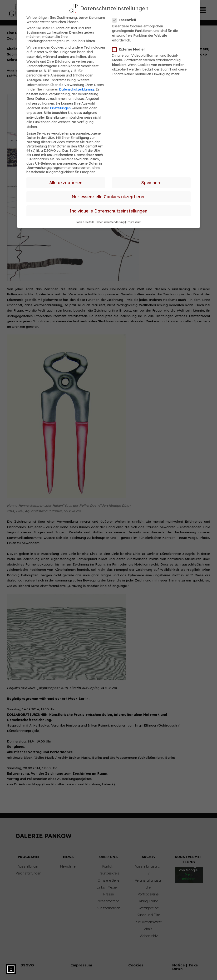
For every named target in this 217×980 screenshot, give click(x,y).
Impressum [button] (134, 222)
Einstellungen (60, 108)
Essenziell (126, 20)
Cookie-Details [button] (85, 222)
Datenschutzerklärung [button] (110, 222)
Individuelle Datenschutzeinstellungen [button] (108, 211)
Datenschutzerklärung (76, 89)
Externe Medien (130, 49)
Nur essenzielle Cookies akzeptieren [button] (109, 197)
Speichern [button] (151, 182)
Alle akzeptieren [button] (66, 182)
